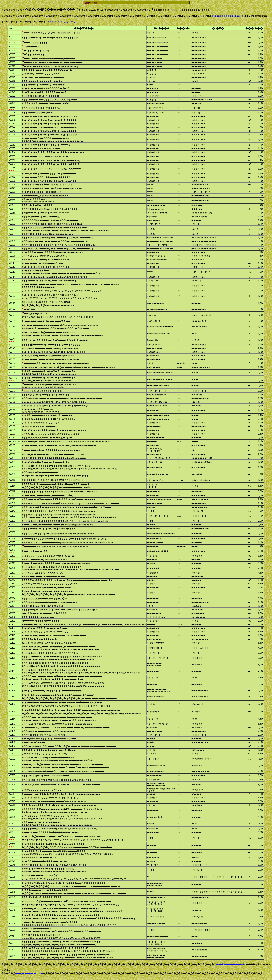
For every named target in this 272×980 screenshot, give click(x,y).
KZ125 (12, 315)
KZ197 (12, 450)
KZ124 (12, 309)
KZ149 (12, 348)
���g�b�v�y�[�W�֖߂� (62, 22)
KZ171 (12, 391)
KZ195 (12, 445)
